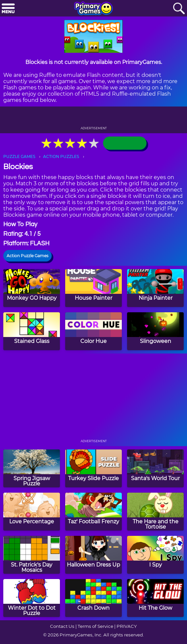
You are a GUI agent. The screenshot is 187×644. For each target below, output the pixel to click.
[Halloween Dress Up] (93, 555)
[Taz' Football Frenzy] (93, 512)
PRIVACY (127, 626)
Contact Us (62, 626)
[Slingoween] (155, 331)
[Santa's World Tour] (155, 468)
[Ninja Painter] (155, 288)
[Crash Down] (93, 598)
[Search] (179, 9)
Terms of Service (95, 626)
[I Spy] (155, 555)
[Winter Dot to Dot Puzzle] (32, 598)
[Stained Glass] (32, 331)
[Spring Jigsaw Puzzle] (32, 468)
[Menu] (8, 9)
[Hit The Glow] (155, 598)
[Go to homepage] (93, 9)
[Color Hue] (93, 331)
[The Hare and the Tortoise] (155, 512)
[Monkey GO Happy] (32, 288)
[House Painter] (93, 288)
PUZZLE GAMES (19, 156)
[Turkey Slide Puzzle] (93, 468)
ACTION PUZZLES (61, 156)
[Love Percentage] (32, 512)
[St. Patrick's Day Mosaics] (32, 555)
